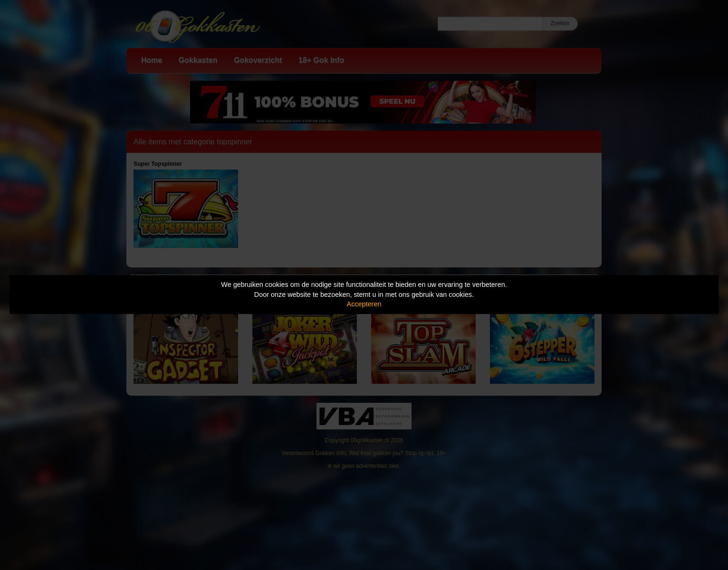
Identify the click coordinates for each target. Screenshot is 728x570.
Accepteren (364, 304)
